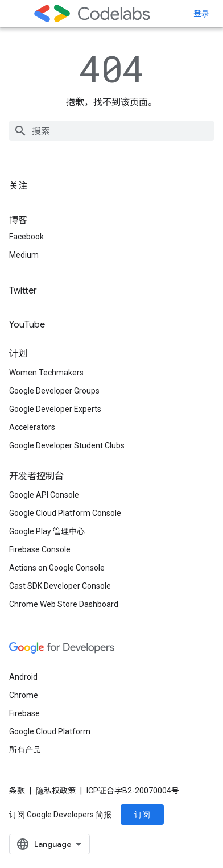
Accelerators (32, 427)
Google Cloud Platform (50, 731)
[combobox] (111, 131)
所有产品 (25, 750)
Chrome (24, 695)
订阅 (142, 815)
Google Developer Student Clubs (67, 445)
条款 (17, 791)
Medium (24, 255)
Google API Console (44, 495)
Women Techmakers (46, 373)
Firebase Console (40, 549)
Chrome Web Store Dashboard (64, 604)
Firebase (24, 713)
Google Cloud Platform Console (65, 513)
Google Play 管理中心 (47, 531)
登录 (201, 14)
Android (23, 677)
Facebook (26, 237)
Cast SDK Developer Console (60, 586)
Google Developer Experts (55, 409)
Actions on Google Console (57, 568)
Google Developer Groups (54, 391)
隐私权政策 (56, 791)
